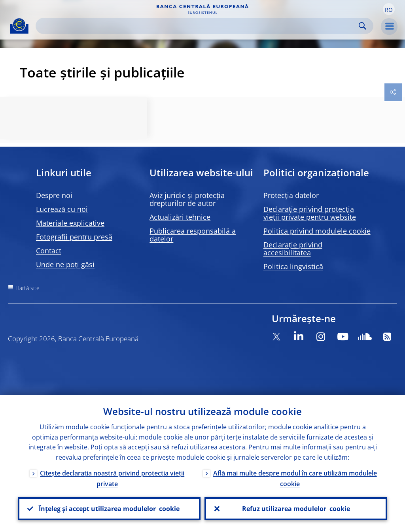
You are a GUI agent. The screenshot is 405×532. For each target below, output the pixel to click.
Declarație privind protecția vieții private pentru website (310, 213)
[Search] (198, 26)
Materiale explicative (70, 223)
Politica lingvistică (293, 266)
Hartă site (27, 288)
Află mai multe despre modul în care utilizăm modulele (295, 478)
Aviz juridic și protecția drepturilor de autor (187, 199)
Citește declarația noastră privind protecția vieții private (112, 478)
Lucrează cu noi (62, 209)
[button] (389, 9)
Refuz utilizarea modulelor (296, 509)
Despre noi (54, 195)
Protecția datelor (291, 195)
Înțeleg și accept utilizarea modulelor (109, 509)
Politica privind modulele (317, 231)
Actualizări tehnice (180, 217)
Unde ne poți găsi (65, 264)
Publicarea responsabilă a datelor (193, 235)
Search (362, 26)
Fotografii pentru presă (74, 237)
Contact (49, 251)
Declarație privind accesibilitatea (293, 249)
